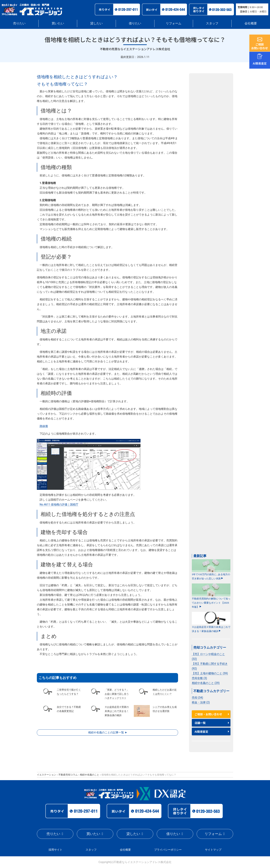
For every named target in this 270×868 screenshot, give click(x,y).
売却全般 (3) (199, 678)
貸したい (96, 23)
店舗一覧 (200, 723)
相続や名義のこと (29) (206, 683)
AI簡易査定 (201, 731)
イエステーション (46, 775)
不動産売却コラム (68, 775)
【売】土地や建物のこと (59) (210, 673)
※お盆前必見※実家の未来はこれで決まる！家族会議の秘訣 (211, 622)
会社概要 (251, 23)
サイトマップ (213, 850)
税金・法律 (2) (201, 702)
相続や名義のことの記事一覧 (106, 732)
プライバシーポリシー (168, 850)
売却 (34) (197, 698)
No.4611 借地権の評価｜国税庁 (59, 504)
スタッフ (212, 23)
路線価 (44, 426)
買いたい (58, 23)
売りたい (19, 23)
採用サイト (55, 850)
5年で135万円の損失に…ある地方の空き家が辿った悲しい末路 (211, 570)
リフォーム (174, 23)
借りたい (135, 23)
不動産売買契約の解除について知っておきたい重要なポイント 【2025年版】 (211, 596)
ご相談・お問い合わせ (208, 714)
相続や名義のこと (90, 775)
